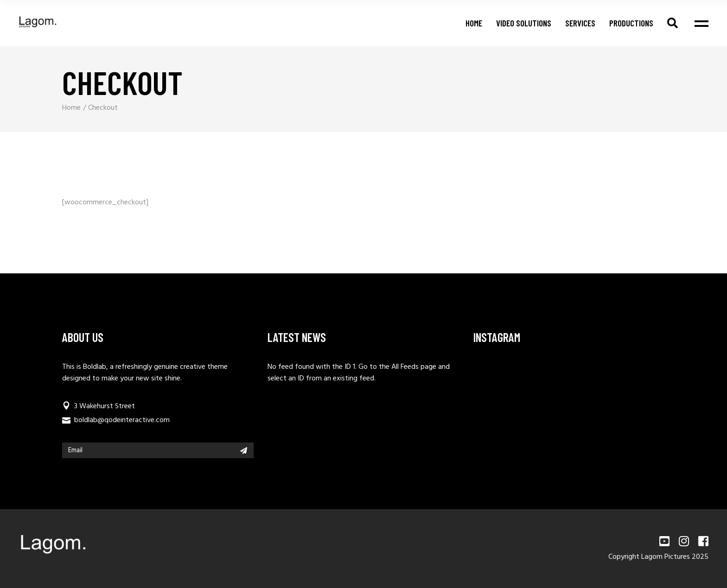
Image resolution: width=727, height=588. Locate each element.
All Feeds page (414, 367)
